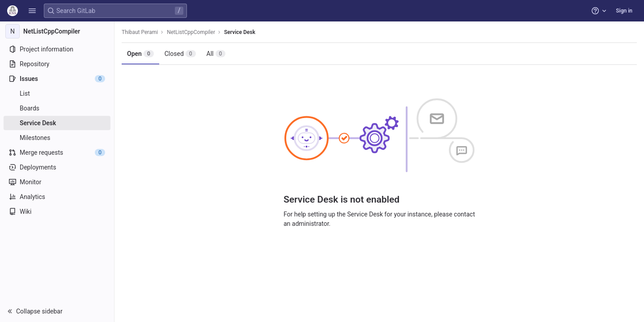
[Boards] (57, 108)
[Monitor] (57, 182)
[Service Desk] (57, 123)
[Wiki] (57, 212)
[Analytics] (57, 197)
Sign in (624, 11)
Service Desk (240, 32)
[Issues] (57, 79)
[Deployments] (57, 167)
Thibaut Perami (140, 32)
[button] (32, 11)
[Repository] (57, 64)
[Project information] (57, 49)
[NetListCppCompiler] (57, 31)
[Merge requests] (57, 153)
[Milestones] (57, 138)
